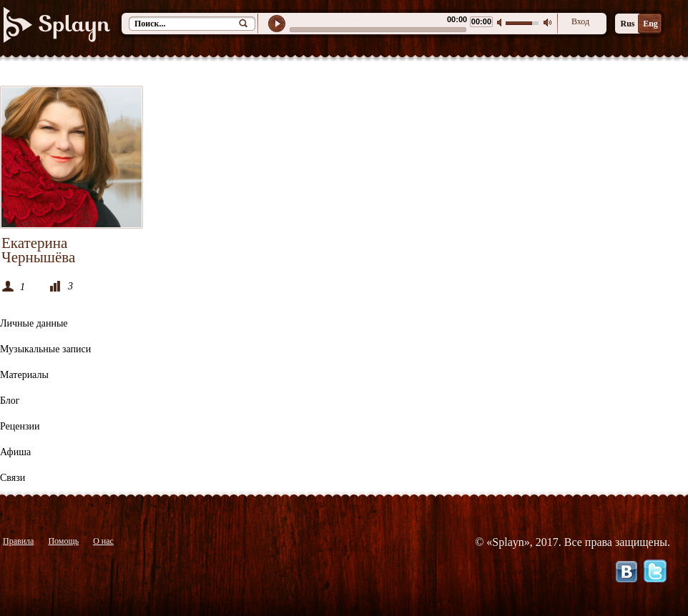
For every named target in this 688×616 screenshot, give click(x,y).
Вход (580, 21)
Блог (10, 401)
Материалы (24, 375)
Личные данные (34, 323)
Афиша (15, 452)
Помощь (63, 541)
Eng (650, 24)
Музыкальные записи (45, 349)
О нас (103, 541)
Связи (13, 478)
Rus (627, 24)
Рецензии (20, 426)
